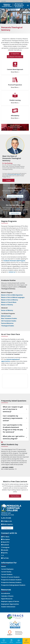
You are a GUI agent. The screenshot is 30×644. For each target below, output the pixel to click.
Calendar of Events (7, 596)
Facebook (5, 545)
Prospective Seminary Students (11, 582)
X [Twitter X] (2, 555)
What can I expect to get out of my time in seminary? (13, 409)
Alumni (3, 566)
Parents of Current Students (10, 577)
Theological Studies (8, 326)
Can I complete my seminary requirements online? (13, 418)
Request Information (16, 57)
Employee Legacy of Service (10, 601)
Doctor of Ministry (7, 310)
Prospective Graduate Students (11, 580)
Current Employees (7, 569)
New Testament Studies (9, 318)
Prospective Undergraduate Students (13, 585)
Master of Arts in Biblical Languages (13, 297)
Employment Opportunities (10, 604)
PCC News (5, 537)
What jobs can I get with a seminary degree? (14, 437)
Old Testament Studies (9, 321)
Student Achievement (8, 607)
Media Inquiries (7, 524)
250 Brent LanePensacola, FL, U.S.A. (8, 514)
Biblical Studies (6, 316)
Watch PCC (5, 542)
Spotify (4, 553)
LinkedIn (5, 550)
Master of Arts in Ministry (10, 300)
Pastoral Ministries (7, 323)
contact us (12, 272)
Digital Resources (7, 599)
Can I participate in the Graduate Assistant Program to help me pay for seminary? (13, 428)
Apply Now (16, 54)
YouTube (5, 558)
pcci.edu (3, 1)
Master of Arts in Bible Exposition (12, 295)
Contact (8, 180)
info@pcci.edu (7, 521)
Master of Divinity (7, 305)
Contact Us (7, 528)
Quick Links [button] (25, 1)
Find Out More (15, 213)
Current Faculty (6, 572)
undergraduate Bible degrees (14, 175)
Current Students (7, 574)
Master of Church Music (9, 302)
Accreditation (6, 593)
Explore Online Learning (15, 196)
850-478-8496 (6, 518)
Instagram (5, 547)
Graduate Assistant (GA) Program (14, 261)
